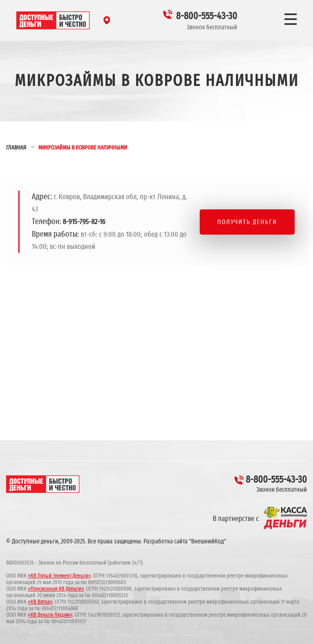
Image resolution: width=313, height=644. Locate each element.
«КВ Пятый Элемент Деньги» (59, 576)
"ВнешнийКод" (207, 541)
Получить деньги (247, 222)
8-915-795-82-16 (84, 222)
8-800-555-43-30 (207, 16)
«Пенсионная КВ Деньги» (56, 589)
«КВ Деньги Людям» (50, 615)
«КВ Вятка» (40, 602)
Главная (16, 148)
